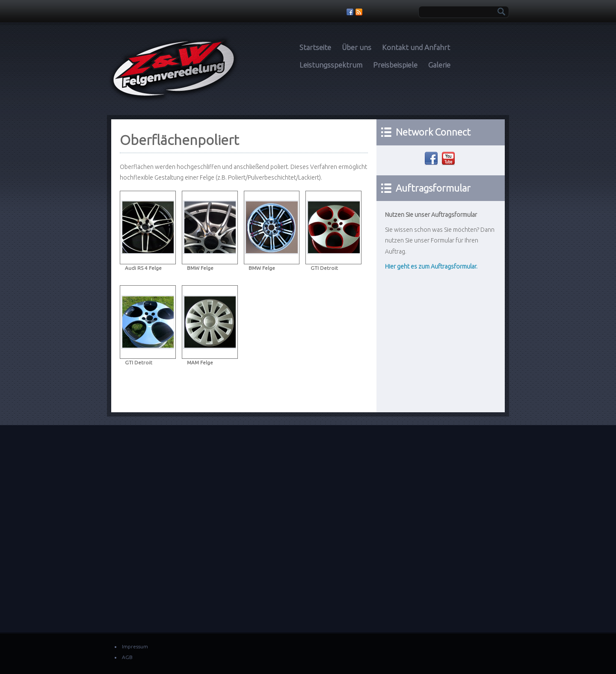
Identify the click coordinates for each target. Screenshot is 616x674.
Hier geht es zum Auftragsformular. (431, 266)
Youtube (449, 159)
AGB (127, 657)
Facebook (432, 159)
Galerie (439, 65)
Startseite (315, 47)
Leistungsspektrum (331, 65)
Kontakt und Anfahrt (416, 47)
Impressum (135, 646)
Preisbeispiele (395, 65)
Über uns (357, 47)
